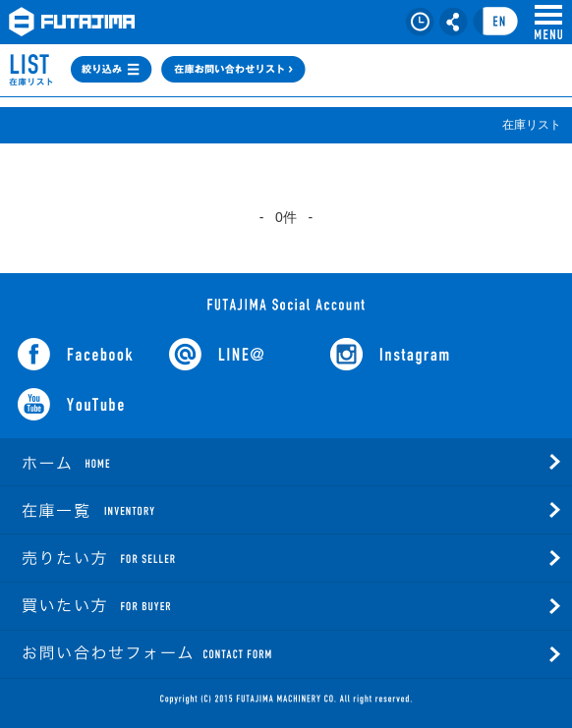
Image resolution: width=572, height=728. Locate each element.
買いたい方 (157, 606)
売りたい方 (157, 558)
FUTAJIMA (72, 22)
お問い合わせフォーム (157, 654)
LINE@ (216, 354)
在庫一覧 (157, 510)
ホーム (157, 462)
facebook (75, 354)
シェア (454, 22)
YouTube (71, 404)
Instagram (390, 354)
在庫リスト (420, 22)
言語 (495, 22)
